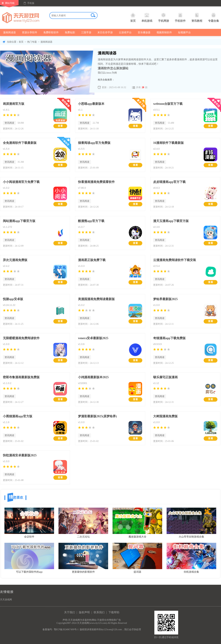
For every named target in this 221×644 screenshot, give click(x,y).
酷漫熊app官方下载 (91, 221)
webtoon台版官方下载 (168, 104)
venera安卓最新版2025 (93, 338)
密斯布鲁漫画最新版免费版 (21, 377)
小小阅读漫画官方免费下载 (21, 182)
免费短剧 (70, 32)
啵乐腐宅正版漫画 (165, 377)
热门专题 (32, 42)
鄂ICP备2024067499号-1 (66, 629)
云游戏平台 (125, 32)
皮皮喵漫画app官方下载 (169, 182)
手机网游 (164, 18)
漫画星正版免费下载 (92, 260)
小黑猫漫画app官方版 (18, 416)
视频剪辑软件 (164, 32)
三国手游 (86, 32)
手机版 (31, 3)
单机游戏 (147, 18)
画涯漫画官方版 (14, 104)
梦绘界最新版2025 (165, 299)
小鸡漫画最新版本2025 (93, 377)
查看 (60, 126)
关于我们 (70, 612)
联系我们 (99, 612)
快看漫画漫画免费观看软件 (96, 182)
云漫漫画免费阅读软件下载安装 (175, 260)
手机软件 (180, 18)
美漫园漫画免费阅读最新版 (96, 299)
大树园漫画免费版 (165, 416)
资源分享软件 (30, 32)
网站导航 (10, 3)
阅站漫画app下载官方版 (19, 221)
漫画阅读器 (9, 32)
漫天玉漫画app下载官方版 (171, 221)
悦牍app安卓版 (13, 299)
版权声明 (84, 612)
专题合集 (214, 18)
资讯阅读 (9, 123)
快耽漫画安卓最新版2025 (20, 455)
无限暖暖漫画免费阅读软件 (21, 338)
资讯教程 (197, 18)
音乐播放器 (144, 32)
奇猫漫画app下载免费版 (169, 338)
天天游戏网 (6, 600)
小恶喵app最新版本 (91, 104)
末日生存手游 (105, 32)
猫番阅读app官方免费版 (94, 143)
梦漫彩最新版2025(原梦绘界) (97, 416)
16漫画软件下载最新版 (168, 143)
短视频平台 (184, 32)
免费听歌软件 (51, 32)
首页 (133, 18)
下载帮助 (114, 612)
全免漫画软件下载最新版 (20, 143)
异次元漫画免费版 (15, 260)
